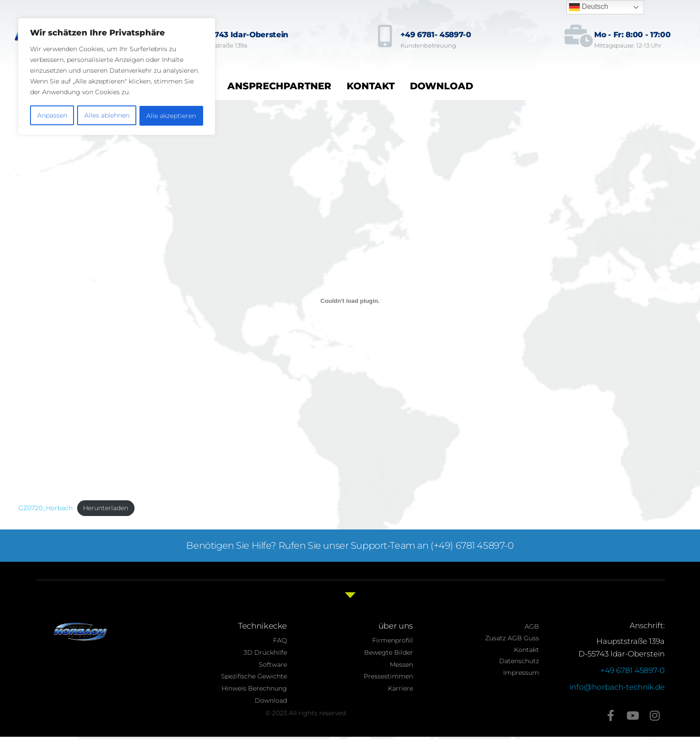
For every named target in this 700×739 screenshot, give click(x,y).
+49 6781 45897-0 (633, 670)
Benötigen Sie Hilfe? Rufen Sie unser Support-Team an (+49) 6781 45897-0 (350, 545)
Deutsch (589, 7)
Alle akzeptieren (172, 114)
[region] (117, 76)
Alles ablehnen (107, 114)
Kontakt (371, 86)
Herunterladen (106, 508)
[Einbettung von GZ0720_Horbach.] (350, 301)
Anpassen (52, 114)
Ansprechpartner (279, 86)
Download (441, 86)
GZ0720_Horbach (46, 508)
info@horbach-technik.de (617, 687)
